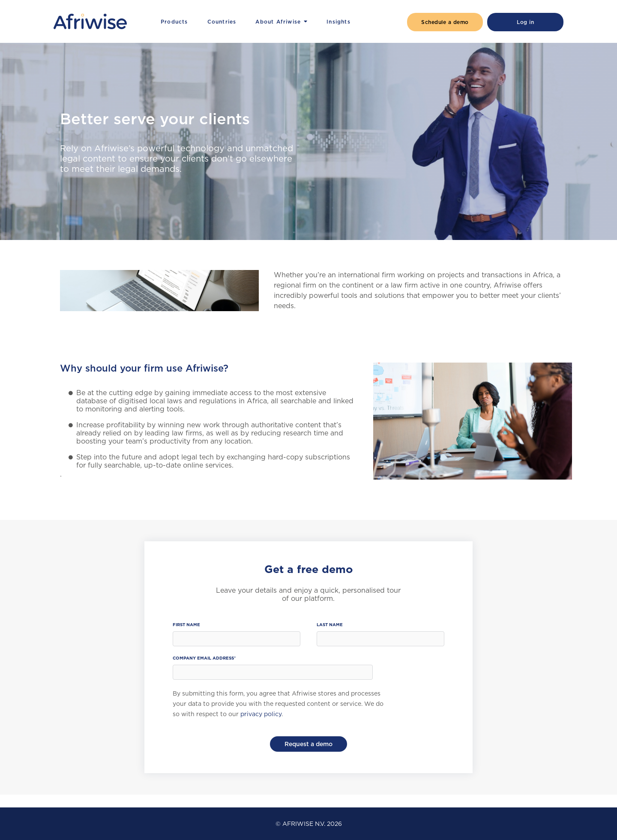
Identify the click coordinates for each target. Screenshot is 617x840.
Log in (525, 22)
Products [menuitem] (174, 22)
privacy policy (261, 714)
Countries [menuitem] (222, 22)
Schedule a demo (445, 22)
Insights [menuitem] (338, 22)
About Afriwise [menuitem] (278, 22)
